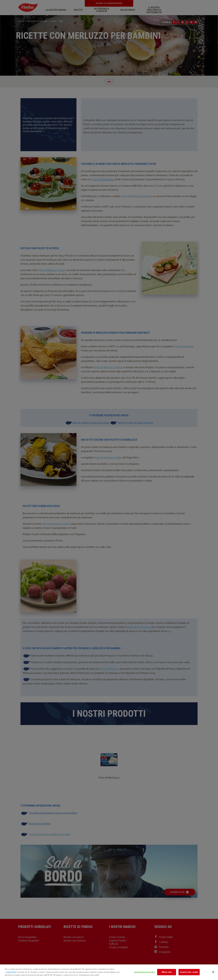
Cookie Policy (11, 972)
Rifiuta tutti (167, 972)
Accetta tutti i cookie (189, 972)
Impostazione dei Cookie (144, 972)
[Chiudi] (213, 972)
